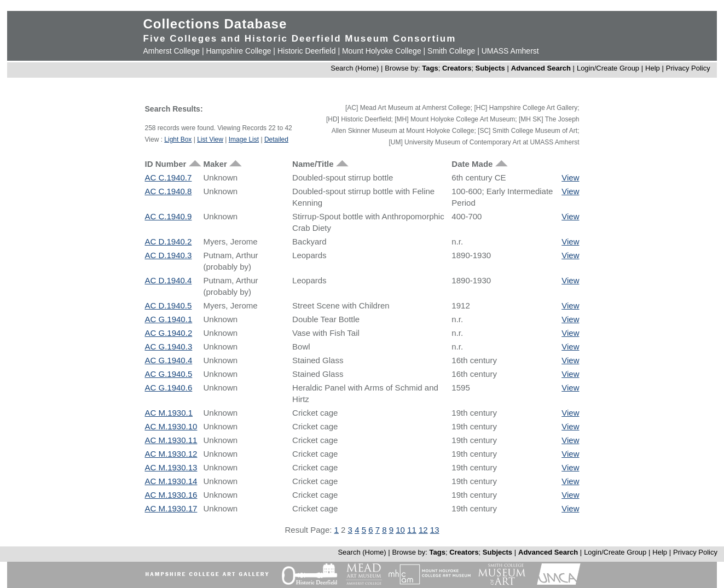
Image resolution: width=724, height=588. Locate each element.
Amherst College (172, 51)
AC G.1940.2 (169, 333)
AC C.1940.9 (169, 216)
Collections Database (215, 24)
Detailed (276, 139)
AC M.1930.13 (171, 467)
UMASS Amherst (510, 51)
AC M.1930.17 (171, 508)
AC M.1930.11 (171, 440)
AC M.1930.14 (171, 481)
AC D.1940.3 (169, 255)
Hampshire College (238, 51)
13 (435, 530)
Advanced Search (541, 68)
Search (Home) (355, 68)
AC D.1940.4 (169, 280)
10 (400, 530)
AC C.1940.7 (169, 177)
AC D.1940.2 (169, 241)
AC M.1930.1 (169, 413)
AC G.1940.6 (169, 388)
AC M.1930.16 (171, 495)
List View (210, 139)
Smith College (451, 51)
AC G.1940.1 (169, 319)
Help (653, 68)
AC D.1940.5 (169, 305)
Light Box (178, 139)
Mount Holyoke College (382, 51)
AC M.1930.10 (171, 426)
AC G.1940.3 (169, 347)
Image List (244, 139)
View (570, 177)
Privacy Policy (688, 68)
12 (423, 530)
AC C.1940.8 (169, 191)
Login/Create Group (609, 68)
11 (412, 530)
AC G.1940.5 (169, 374)
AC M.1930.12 (171, 454)
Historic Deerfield (307, 51)
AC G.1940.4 (169, 360)
